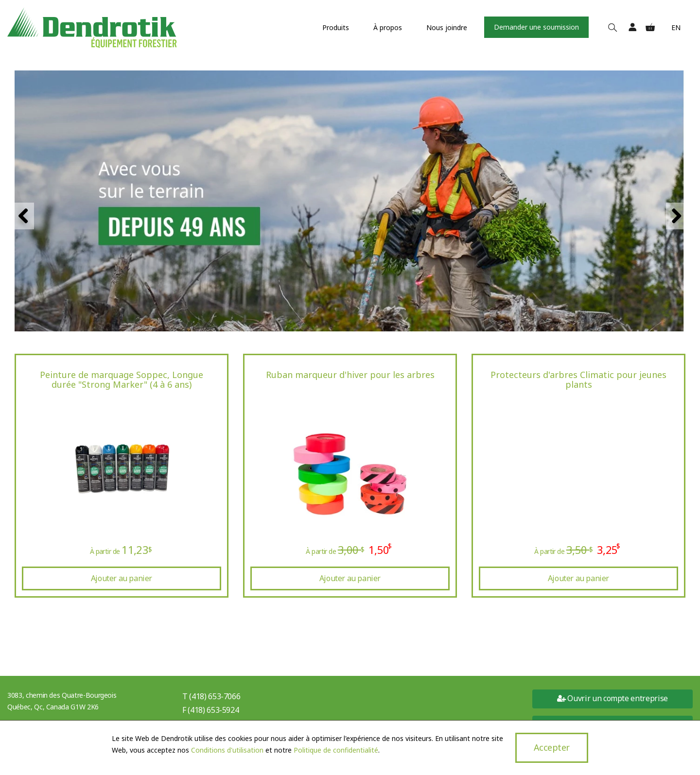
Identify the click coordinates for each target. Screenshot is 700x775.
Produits (336, 27)
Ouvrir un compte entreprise (612, 698)
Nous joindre (447, 27)
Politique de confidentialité (336, 750)
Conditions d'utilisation (227, 750)
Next (676, 216)
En (676, 27)
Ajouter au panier (122, 578)
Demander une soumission (536, 27)
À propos (388, 27)
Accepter (552, 747)
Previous (24, 216)
